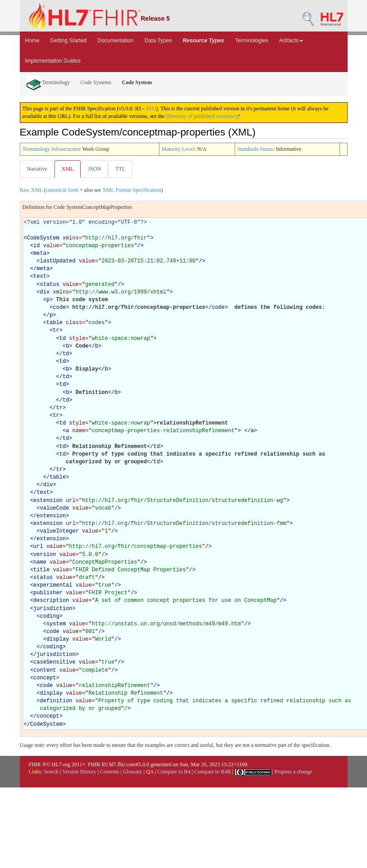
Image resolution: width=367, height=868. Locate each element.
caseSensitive (54, 662)
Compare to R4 (174, 772)
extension (48, 501)
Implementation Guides (53, 61)
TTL (120, 169)
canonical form (62, 190)
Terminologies (252, 41)
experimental (53, 585)
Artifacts (291, 41)
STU (151, 108)
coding (50, 616)
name (40, 562)
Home (32, 41)
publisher (48, 593)
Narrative (37, 169)
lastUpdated (58, 261)
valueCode (55, 508)
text (40, 276)
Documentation (116, 41)
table (54, 323)
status (50, 285)
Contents (110, 772)
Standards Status (255, 149)
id (36, 246)
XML (68, 169)
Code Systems (96, 82)
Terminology (48, 82)
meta (40, 253)
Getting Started (69, 41)
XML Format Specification (131, 190)
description (51, 601)
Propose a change (293, 772)
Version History (79, 772)
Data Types (158, 41)
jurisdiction (53, 609)
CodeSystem (43, 238)
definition (56, 701)
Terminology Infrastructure (52, 149)
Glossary (133, 772)
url (38, 547)
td (63, 339)
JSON (94, 169)
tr (56, 330)
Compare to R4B (212, 772)
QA (150, 772)
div (45, 292)
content (45, 670)
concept (45, 678)
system (56, 624)
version (45, 555)
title (41, 570)
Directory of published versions (203, 116)
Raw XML (31, 190)
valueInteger (59, 531)
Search (51, 772)
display (58, 639)
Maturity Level (178, 149)
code (59, 307)
